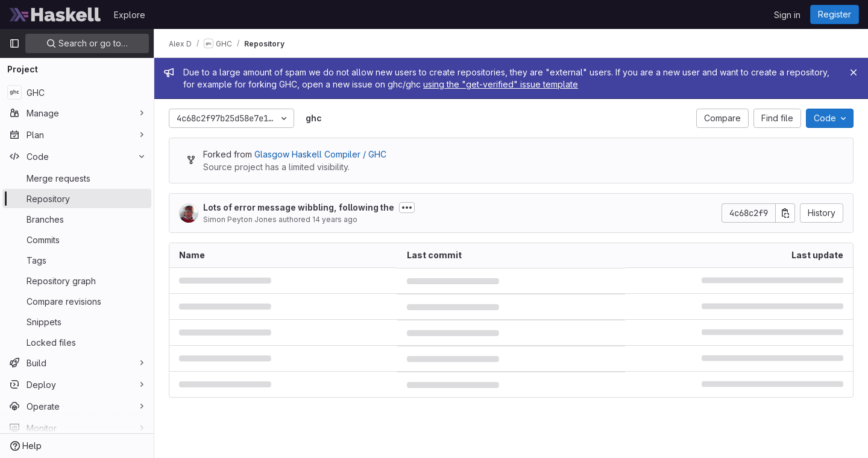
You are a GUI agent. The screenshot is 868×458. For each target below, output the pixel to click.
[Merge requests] (77, 178)
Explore (130, 15)
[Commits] (77, 240)
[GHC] (77, 92)
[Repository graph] (77, 281)
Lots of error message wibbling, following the (299, 207)
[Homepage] (55, 14)
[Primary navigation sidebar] (14, 43)
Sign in (787, 15)
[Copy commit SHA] (785, 213)
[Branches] (77, 219)
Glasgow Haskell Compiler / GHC (320, 154)
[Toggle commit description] (407, 208)
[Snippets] (77, 322)
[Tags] (77, 260)
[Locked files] (77, 342)
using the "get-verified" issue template (501, 84)
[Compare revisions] (77, 301)
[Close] (854, 72)
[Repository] (77, 199)
